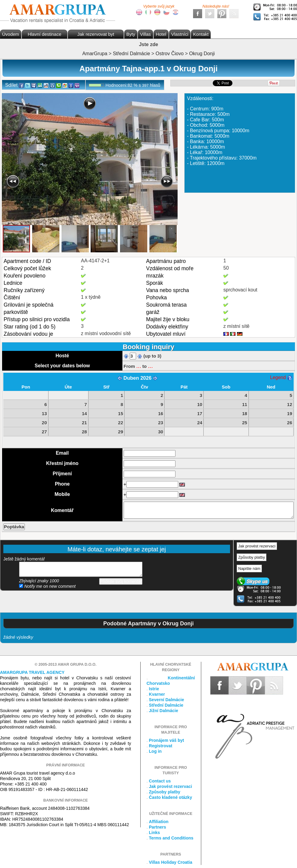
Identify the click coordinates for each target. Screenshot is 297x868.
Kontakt (201, 34)
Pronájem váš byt (166, 740)
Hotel (161, 34)
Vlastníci (180, 34)
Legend (281, 377)
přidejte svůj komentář (81, 569)
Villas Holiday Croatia (170, 862)
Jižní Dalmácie (164, 711)
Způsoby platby (252, 557)
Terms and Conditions (171, 838)
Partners (157, 827)
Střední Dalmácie (166, 705)
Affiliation (159, 822)
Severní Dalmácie (166, 700)
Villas (145, 34)
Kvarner (157, 694)
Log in (155, 751)
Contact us (160, 781)
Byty (131, 34)
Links (154, 833)
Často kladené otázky (170, 797)
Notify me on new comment (47, 586)
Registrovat (160, 746)
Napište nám (249, 569)
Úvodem (11, 34)
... (138, 366)
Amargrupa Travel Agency (32, 672)
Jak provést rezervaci (257, 546)
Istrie (154, 689)
